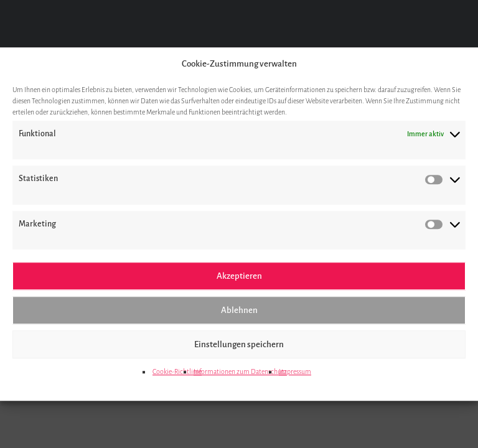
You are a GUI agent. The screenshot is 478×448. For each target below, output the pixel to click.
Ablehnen (239, 310)
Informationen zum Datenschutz (240, 371)
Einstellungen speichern (239, 344)
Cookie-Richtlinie (177, 371)
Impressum (295, 371)
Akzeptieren (239, 276)
